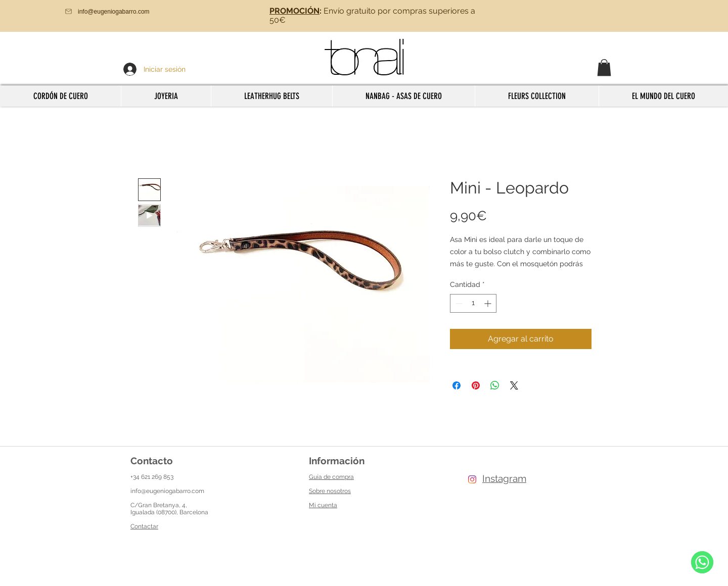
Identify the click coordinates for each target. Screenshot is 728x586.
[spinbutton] (473, 303)
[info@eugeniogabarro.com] (122, 11)
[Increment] (489, 303)
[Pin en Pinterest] (476, 385)
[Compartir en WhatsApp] (495, 385)
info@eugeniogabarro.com (167, 491)
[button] (604, 67)
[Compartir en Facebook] (457, 385)
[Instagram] (472, 479)
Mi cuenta (323, 505)
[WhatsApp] (702, 562)
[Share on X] (514, 385)
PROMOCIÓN (294, 11)
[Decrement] (458, 303)
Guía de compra (331, 477)
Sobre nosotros (330, 491)
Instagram (504, 478)
